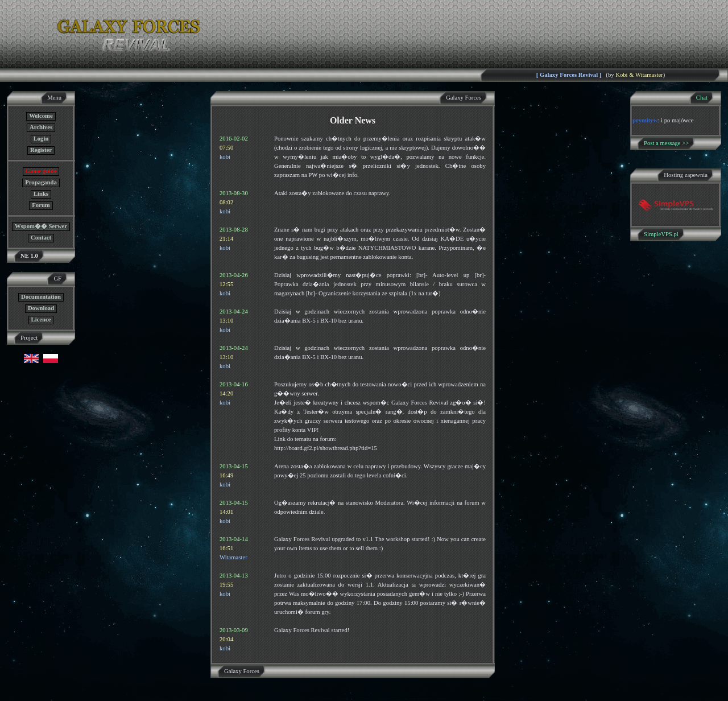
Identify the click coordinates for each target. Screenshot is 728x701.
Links (41, 194)
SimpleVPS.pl (661, 234)
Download (41, 308)
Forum (41, 205)
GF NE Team (118, 694)
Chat (702, 98)
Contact (41, 238)
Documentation (41, 297)
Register (41, 150)
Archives (41, 127)
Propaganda (41, 182)
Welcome (41, 116)
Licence (41, 319)
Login (41, 139)
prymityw (645, 120)
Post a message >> (666, 143)
